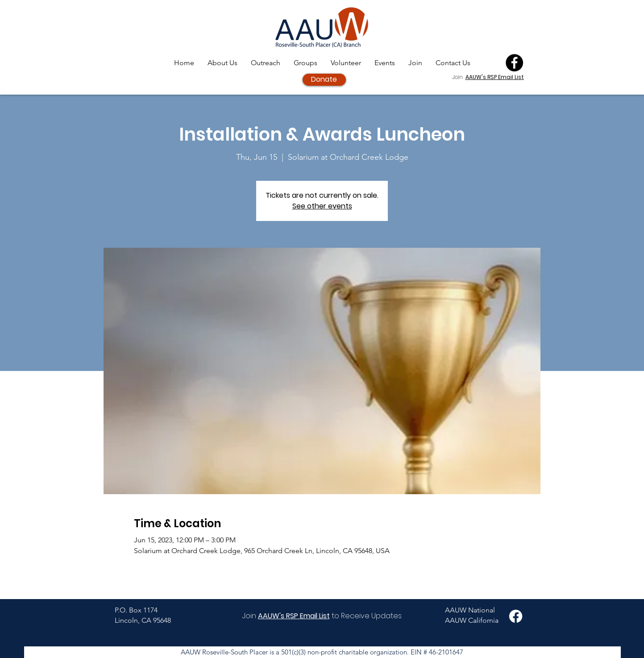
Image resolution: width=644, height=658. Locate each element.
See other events (322, 206)
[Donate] (324, 80)
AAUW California (472, 620)
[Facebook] (514, 63)
